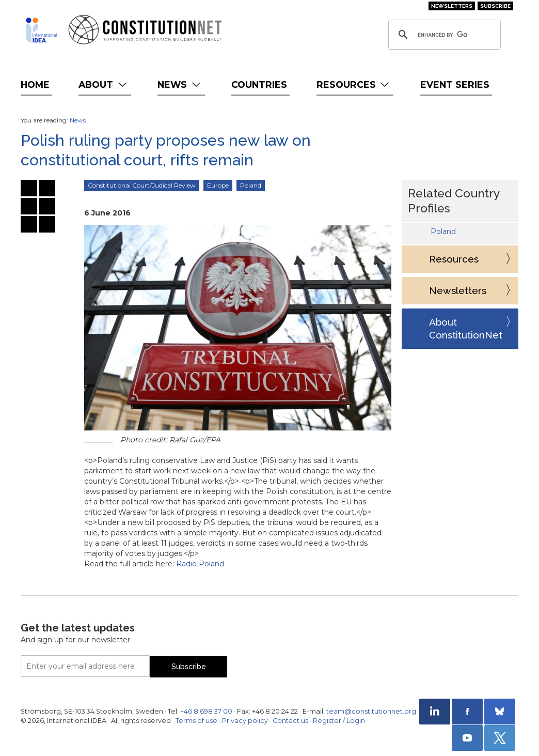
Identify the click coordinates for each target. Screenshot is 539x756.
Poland (251, 185)
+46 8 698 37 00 (206, 711)
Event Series (455, 84)
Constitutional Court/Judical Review (142, 185)
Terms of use (196, 721)
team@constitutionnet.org (371, 711)
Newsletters (452, 6)
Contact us (290, 721)
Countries (259, 84)
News (180, 84)
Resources (354, 84)
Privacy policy (245, 721)
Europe (218, 185)
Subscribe (495, 6)
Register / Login (339, 721)
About (104, 84)
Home (35, 84)
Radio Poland (200, 564)
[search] (443, 35)
